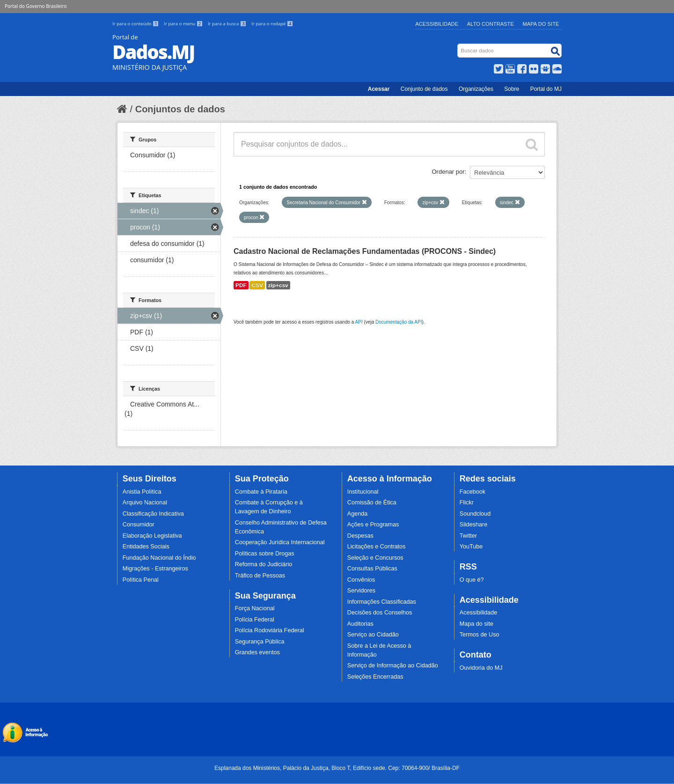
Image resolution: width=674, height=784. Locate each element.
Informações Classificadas (382, 602)
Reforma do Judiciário (264, 564)
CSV (257, 285)
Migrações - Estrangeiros (155, 569)
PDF (241, 285)
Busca (458, 46)
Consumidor (139, 525)
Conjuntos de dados (180, 109)
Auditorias (360, 624)
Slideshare (474, 525)
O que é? (472, 580)
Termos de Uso (480, 635)
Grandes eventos (257, 652)
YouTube (471, 547)
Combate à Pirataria (261, 492)
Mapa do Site (541, 24)
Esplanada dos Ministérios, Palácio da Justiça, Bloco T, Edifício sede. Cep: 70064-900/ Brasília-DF (337, 768)
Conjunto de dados (424, 89)
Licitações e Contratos (377, 547)
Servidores (361, 591)
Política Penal (141, 580)
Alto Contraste (491, 24)
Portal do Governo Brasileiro (36, 6)
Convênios (361, 580)
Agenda (357, 514)
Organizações (476, 89)
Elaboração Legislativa (152, 536)
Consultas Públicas (372, 569)
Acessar (379, 89)
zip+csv (278, 285)
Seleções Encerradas (375, 677)
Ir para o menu (184, 24)
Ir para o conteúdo (136, 24)
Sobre (512, 89)
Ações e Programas (373, 525)
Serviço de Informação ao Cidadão (393, 666)
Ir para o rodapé (272, 24)
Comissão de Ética (372, 503)
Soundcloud (475, 514)
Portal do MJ (546, 89)
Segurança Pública (260, 642)
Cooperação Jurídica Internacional (280, 542)
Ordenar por (448, 172)
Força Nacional (255, 608)
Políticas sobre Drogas (265, 554)
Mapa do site (476, 624)
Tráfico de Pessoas (260, 576)
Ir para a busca (228, 24)
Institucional (363, 492)
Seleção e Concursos (375, 558)
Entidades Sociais (146, 547)
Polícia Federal (255, 620)
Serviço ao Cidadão (373, 635)
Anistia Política (142, 492)
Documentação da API (399, 322)
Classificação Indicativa (153, 514)
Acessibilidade (437, 24)
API (359, 322)
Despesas (360, 536)
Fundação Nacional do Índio (159, 558)
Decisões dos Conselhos (380, 613)
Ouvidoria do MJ (481, 668)
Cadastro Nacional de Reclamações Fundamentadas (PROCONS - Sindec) (365, 251)
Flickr (467, 503)
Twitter (468, 536)
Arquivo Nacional (145, 503)
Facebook (473, 492)
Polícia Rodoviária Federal (270, 630)
